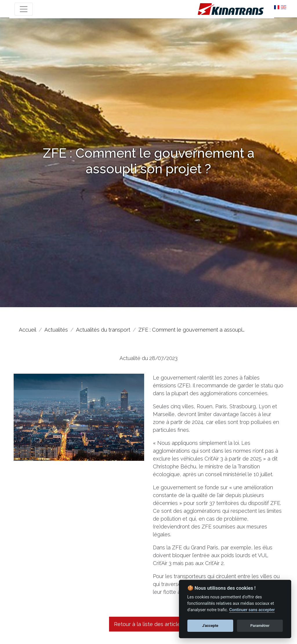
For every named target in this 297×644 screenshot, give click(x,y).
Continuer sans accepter (252, 610)
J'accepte (210, 626)
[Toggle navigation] (24, 9)
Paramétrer (260, 626)
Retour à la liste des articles (148, 624)
